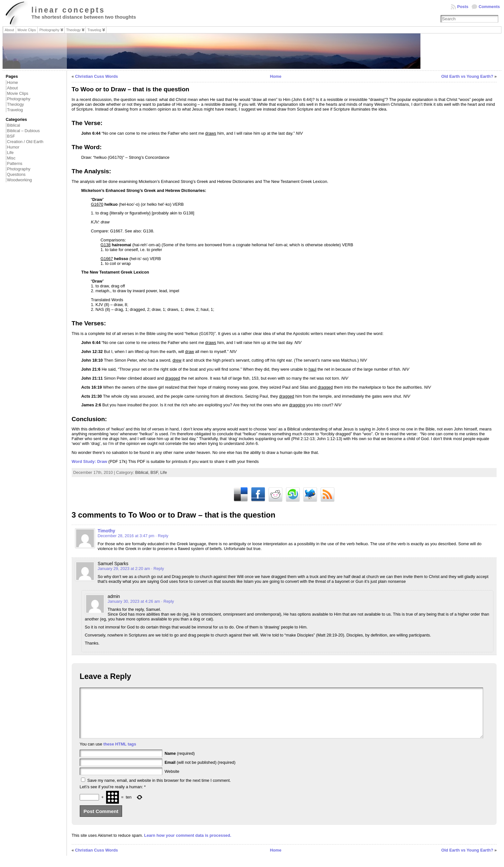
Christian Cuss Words (97, 76)
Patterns (15, 163)
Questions (16, 174)
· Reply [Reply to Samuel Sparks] (157, 569)
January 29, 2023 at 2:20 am (124, 569)
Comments (489, 7)
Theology (16, 104)
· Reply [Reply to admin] (167, 601)
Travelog (15, 110)
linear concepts (68, 10)
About (12, 88)
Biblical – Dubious (23, 131)
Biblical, (143, 472)
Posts (463, 7)
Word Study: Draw (90, 461)
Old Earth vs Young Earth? (467, 76)
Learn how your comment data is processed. (188, 845)
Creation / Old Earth (25, 142)
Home (13, 82)
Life (10, 153)
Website (172, 781)
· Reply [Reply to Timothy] (162, 536)
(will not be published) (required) (200, 772)
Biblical (14, 125)
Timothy (107, 531)
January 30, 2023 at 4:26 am (134, 601)
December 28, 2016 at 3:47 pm (126, 536)
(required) (180, 763)
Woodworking (19, 180)
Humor (13, 147)
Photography (19, 99)
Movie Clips (18, 93)
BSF (11, 136)
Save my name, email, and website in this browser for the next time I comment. (159, 790)
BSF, (155, 472)
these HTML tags (120, 754)
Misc (11, 158)
